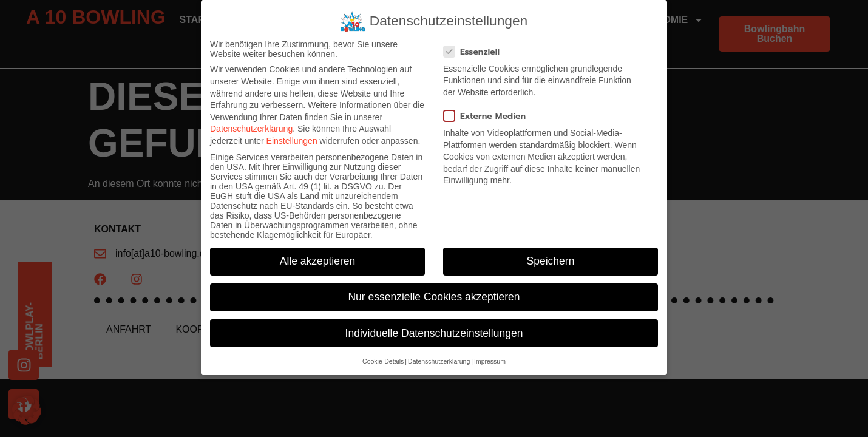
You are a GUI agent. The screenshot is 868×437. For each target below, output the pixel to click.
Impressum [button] (490, 361)
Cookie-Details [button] (383, 361)
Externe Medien (488, 116)
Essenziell (475, 52)
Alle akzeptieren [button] (318, 261)
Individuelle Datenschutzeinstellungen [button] (434, 333)
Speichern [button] (551, 261)
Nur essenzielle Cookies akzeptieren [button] (434, 297)
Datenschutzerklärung (251, 129)
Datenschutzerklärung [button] (439, 361)
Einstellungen (292, 141)
